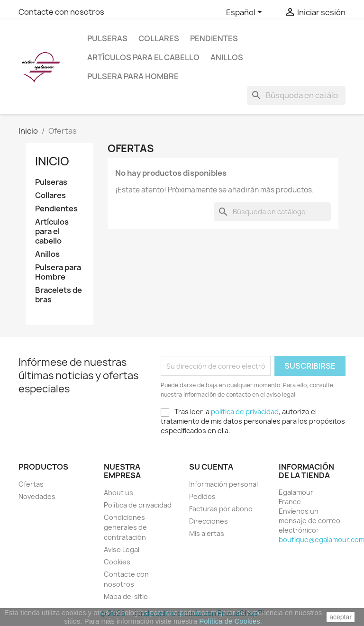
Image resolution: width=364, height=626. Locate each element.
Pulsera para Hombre (133, 76)
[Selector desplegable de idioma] (246, 13)
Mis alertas (207, 533)
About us (118, 493)
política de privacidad (245, 412)
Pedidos (202, 496)
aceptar (341, 617)
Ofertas (31, 484)
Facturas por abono (221, 509)
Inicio (52, 161)
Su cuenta (211, 467)
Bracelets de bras (59, 295)
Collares (159, 38)
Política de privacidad (138, 505)
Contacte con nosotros (61, 12)
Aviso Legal (122, 549)
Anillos (227, 57)
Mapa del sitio (126, 596)
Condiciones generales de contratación (125, 527)
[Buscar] (296, 95)
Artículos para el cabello (143, 57)
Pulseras (107, 38)
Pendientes (214, 38)
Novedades (37, 496)
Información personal (223, 484)
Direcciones (209, 521)
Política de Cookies (229, 621)
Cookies (117, 562)
